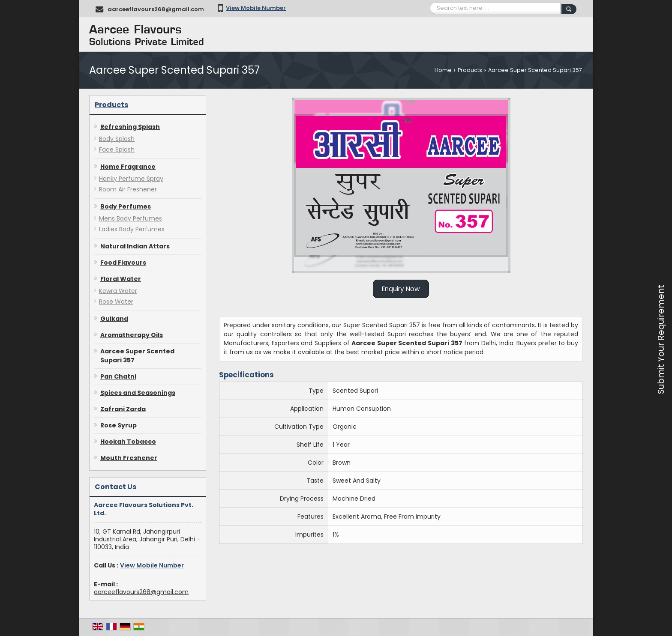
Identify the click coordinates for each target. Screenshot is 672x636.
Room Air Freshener (128, 189)
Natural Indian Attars (135, 246)
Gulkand (114, 319)
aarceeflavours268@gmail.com (156, 9)
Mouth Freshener (129, 458)
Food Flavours (123, 263)
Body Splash (117, 139)
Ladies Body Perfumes (132, 229)
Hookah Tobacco (128, 442)
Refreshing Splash (130, 127)
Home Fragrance (128, 167)
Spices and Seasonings (138, 393)
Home (443, 70)
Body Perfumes (126, 206)
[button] (256, 8)
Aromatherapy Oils (132, 335)
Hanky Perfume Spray (131, 179)
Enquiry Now (401, 289)
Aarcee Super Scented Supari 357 (137, 356)
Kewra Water (118, 291)
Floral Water (121, 279)
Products (470, 70)
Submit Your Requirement (661, 339)
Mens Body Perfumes (130, 218)
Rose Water (116, 302)
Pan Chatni (118, 376)
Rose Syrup (118, 425)
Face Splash (117, 149)
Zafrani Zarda (123, 409)
